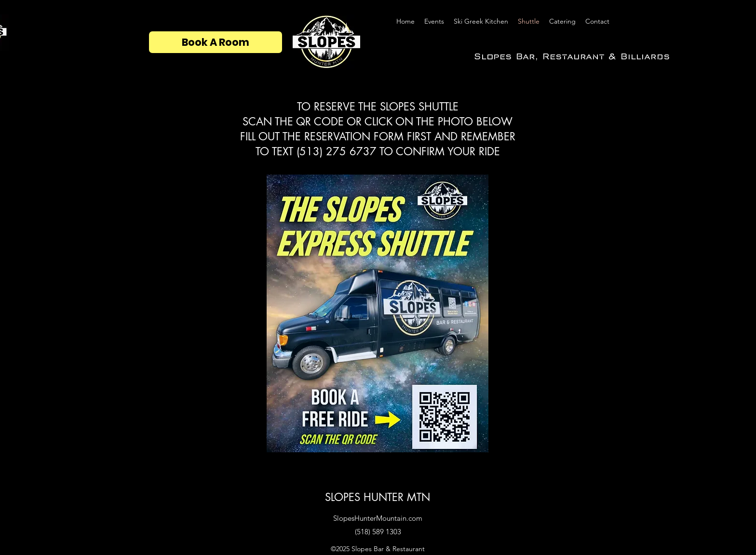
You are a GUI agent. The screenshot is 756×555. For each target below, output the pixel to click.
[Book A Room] (216, 42)
